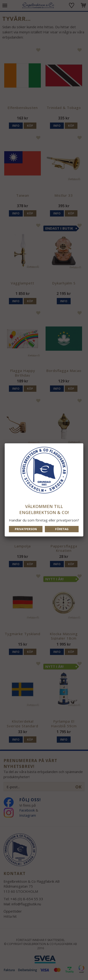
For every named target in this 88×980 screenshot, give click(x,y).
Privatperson (26, 529)
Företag (62, 529)
